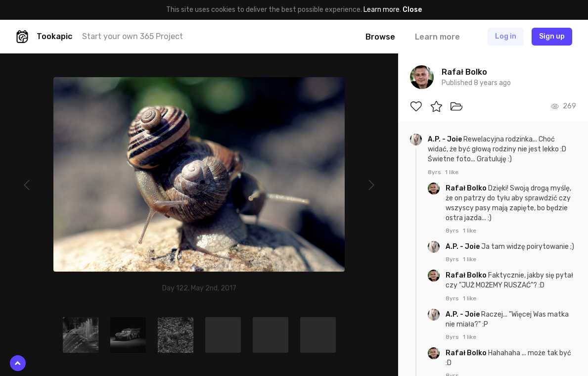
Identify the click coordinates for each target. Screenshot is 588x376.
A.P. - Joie (446, 139)
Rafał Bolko (467, 188)
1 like (452, 172)
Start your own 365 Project (133, 36)
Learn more (382, 10)
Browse (380, 37)
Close (412, 10)
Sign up (552, 36)
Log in (506, 36)
